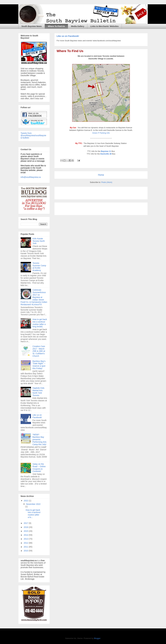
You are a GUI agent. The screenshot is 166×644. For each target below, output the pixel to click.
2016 (26, 527)
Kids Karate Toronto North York (39, 241)
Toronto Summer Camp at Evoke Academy (39, 267)
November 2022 (33, 504)
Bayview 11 (106, 151)
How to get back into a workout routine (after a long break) (40, 323)
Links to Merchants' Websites (104, 26)
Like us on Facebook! (68, 36)
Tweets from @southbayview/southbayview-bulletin (33, 135)
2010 (26, 551)
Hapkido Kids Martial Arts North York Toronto (39, 392)
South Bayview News (32, 26)
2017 (26, 523)
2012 (26, 543)
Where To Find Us (56, 26)
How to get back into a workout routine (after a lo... (33, 514)
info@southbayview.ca (31, 177)
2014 (26, 535)
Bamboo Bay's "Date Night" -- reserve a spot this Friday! (39, 365)
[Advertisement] (90, 192)
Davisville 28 (106, 154)
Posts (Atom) (107, 182)
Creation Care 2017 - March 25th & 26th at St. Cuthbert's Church (39, 351)
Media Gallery (78, 26)
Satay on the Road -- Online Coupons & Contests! (39, 468)
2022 (26, 501)
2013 (26, 539)
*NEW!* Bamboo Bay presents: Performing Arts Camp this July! (39, 439)
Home (101, 175)
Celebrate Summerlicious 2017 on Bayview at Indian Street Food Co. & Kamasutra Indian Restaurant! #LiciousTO (34, 297)
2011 (26, 547)
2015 (26, 531)
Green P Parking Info (101, 133)
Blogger (97, 638)
